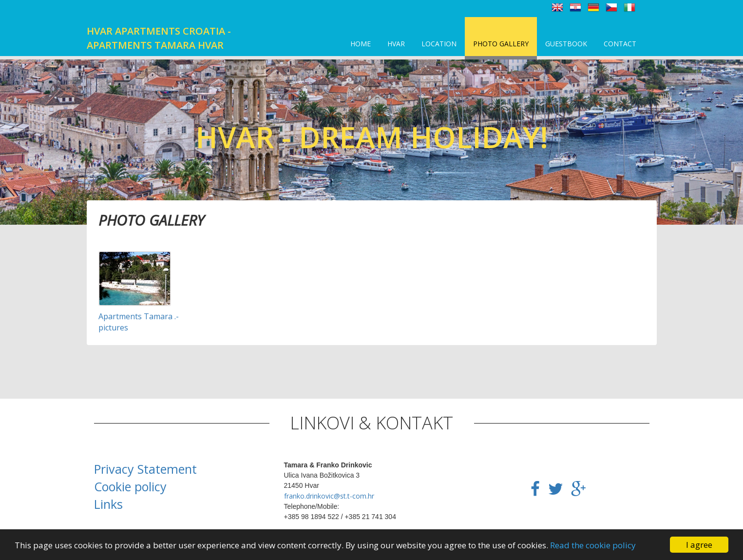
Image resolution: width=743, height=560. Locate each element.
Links (108, 504)
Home (361, 44)
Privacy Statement (145, 469)
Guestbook (566, 44)
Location (439, 44)
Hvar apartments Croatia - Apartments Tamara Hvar (159, 38)
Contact (620, 44)
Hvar (396, 44)
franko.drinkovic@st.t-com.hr (329, 496)
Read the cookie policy (593, 545)
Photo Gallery (501, 44)
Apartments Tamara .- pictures (139, 322)
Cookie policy (130, 486)
